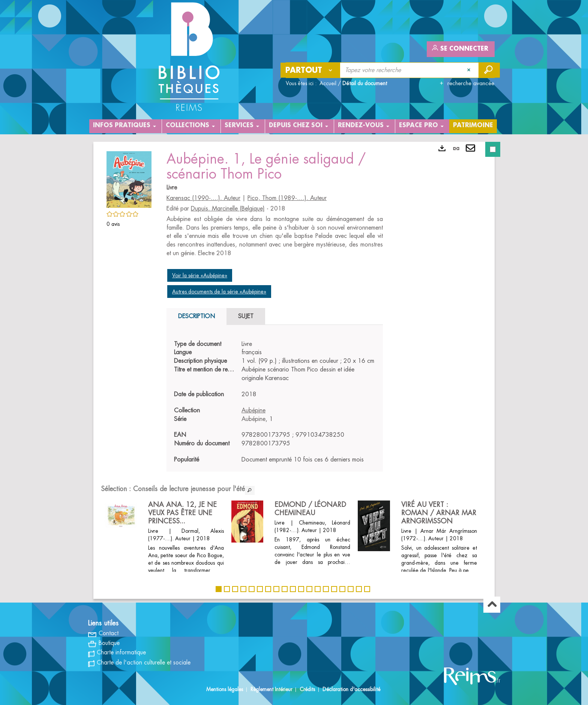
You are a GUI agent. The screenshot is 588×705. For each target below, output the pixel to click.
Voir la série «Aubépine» (200, 275)
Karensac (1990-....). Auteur (203, 198)
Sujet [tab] (246, 316)
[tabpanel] (275, 402)
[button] (129, 178)
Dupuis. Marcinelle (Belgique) (228, 209)
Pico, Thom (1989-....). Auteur (287, 198)
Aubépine (253, 410)
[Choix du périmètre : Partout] (310, 70)
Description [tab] (196, 316)
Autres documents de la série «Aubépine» (219, 292)
